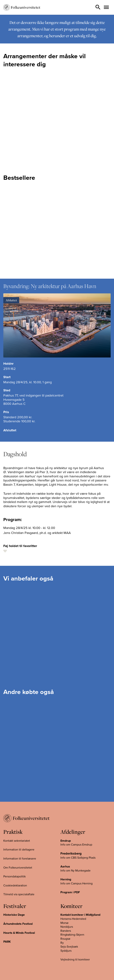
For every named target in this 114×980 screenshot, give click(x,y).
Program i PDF (70, 892)
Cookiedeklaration (15, 885)
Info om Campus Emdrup (76, 845)
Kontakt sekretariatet (17, 841)
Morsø (64, 923)
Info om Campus (71, 883)
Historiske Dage (14, 915)
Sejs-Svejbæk (69, 947)
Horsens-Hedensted (73, 919)
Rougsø (65, 939)
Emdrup (66, 841)
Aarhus (65, 867)
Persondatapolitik (15, 876)
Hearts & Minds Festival (19, 933)
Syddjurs (66, 951)
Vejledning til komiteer (75, 960)
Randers (66, 931)
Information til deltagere (19, 850)
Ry (62, 943)
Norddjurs (67, 927)
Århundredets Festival (18, 924)
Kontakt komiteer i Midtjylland (80, 915)
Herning (66, 879)
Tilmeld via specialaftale (19, 894)
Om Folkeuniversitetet (18, 867)
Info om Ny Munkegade (75, 870)
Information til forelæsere (20, 859)
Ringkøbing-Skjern (72, 935)
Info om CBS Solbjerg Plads (78, 858)
